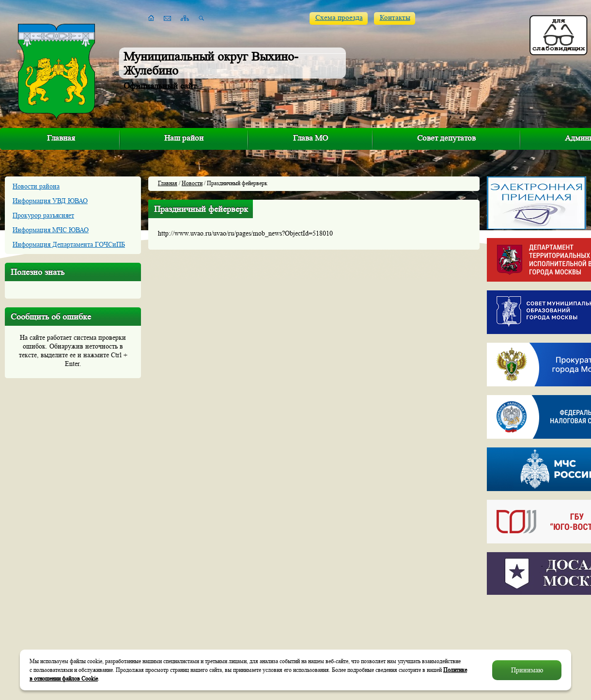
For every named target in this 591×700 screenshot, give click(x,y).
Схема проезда (339, 18)
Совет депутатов (446, 138)
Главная (61, 138)
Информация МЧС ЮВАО (51, 230)
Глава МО (311, 138)
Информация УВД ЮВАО (50, 201)
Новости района (36, 186)
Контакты (395, 18)
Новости (192, 183)
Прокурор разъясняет (43, 215)
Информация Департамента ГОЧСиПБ (69, 244)
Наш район (184, 138)
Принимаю (527, 670)
